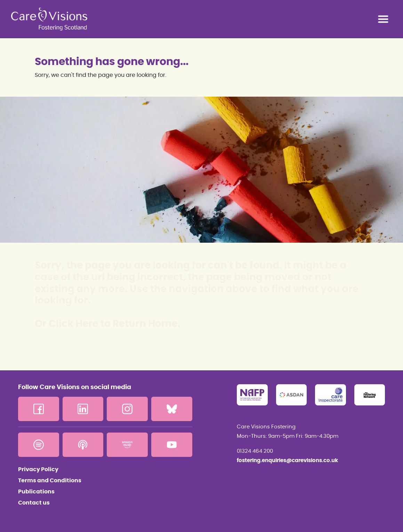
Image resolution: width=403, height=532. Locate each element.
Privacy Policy (38, 469)
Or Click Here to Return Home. (108, 324)
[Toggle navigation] (383, 19)
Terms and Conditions (50, 481)
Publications (36, 492)
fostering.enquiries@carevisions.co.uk (287, 461)
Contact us (34, 503)
